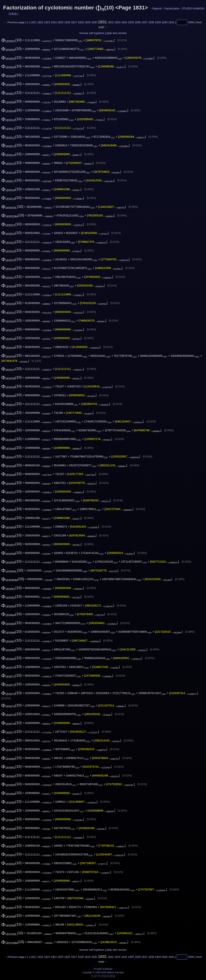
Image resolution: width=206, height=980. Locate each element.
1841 (171, 22)
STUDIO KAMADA (193, 8)
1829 (87, 22)
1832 (111, 22)
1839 (158, 22)
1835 (131, 22)
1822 (40, 22)
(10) (12, 40)
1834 (124, 22)
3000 (191, 22)
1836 (138, 22)
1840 (165, 22)
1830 (94, 22)
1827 (74, 22)
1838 (151, 22)
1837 (144, 22)
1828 (81, 22)
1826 (67, 22)
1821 (34, 22)
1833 (117, 22)
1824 (54, 22)
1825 (60, 22)
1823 (47, 22)
